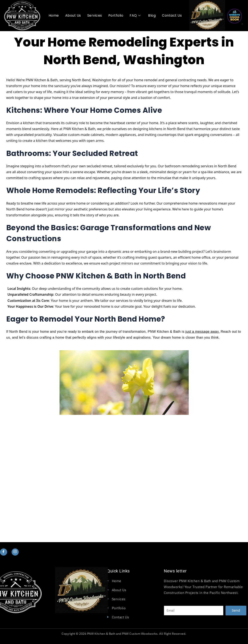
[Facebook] (4, 552)
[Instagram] (15, 552)
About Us (73, 15)
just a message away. (202, 332)
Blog (152, 15)
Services (95, 15)
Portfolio (116, 15)
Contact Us (172, 15)
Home (54, 15)
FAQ (135, 16)
